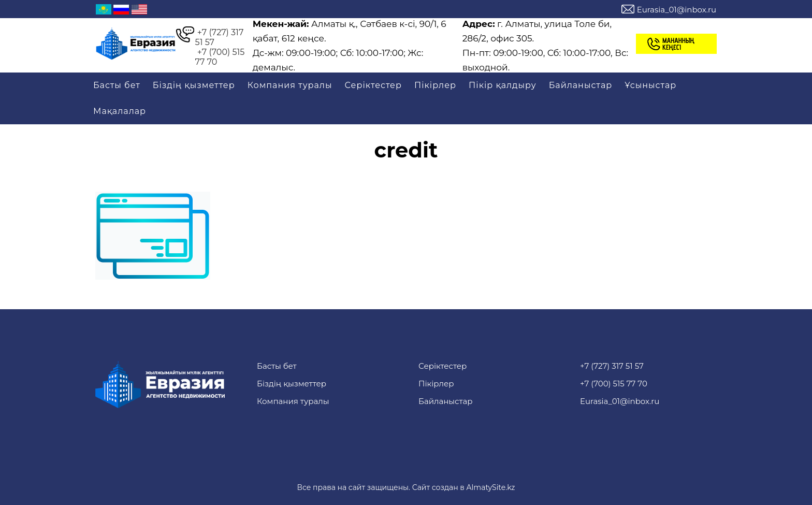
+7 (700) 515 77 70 (220, 57)
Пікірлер (435, 85)
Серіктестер (373, 85)
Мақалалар (120, 111)
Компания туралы (290, 85)
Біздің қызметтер (194, 85)
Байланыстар (581, 85)
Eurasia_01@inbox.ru (677, 10)
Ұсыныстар (650, 85)
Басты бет (117, 85)
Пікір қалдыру (503, 85)
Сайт (421, 487)
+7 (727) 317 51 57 (220, 37)
